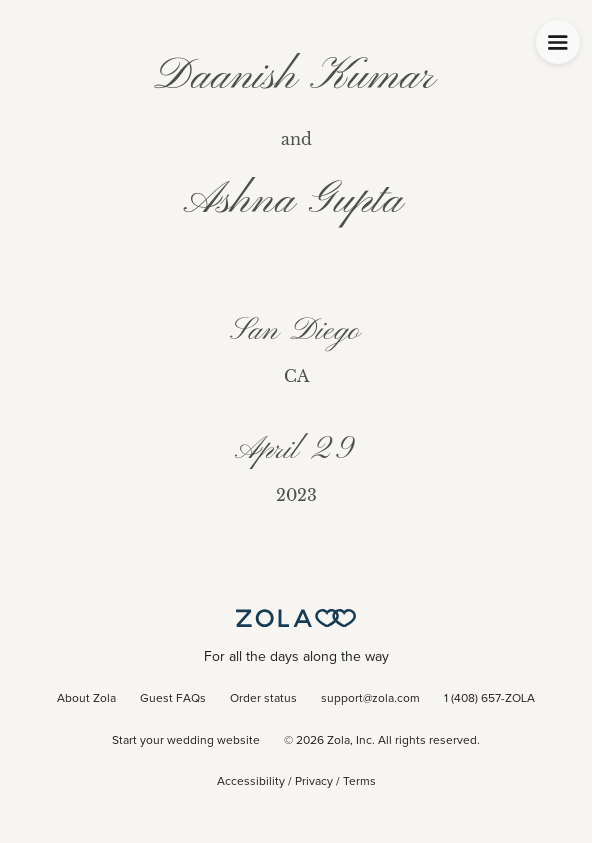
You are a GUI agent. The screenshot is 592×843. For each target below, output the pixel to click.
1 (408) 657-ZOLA (489, 699)
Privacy (314, 782)
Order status (263, 699)
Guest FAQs (173, 699)
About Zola (86, 699)
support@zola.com (370, 699)
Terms (359, 782)
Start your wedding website (186, 741)
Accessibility (251, 782)
